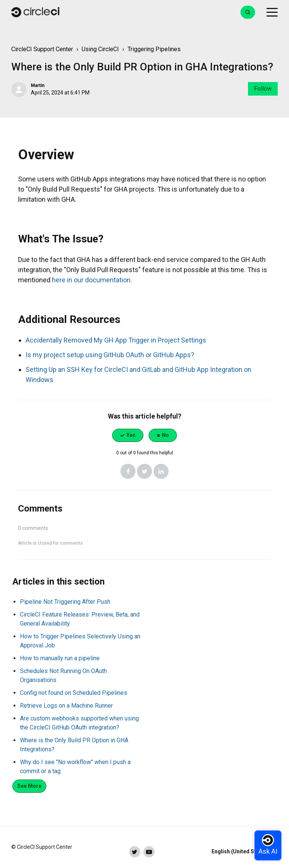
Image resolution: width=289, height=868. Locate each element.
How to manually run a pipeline (60, 658)
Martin (38, 85)
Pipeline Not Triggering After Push (65, 602)
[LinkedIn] (161, 471)
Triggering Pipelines (154, 49)
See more (29, 786)
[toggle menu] (272, 12)
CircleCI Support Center (42, 49)
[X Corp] (144, 471)
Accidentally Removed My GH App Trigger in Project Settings (116, 340)
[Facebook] (128, 471)
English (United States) (241, 851)
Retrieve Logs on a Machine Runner (66, 706)
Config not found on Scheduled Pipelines (74, 693)
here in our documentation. (92, 280)
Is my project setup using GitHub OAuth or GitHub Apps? (110, 355)
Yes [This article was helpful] (131, 435)
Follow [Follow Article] (263, 89)
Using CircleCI (100, 49)
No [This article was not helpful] (165, 435)
